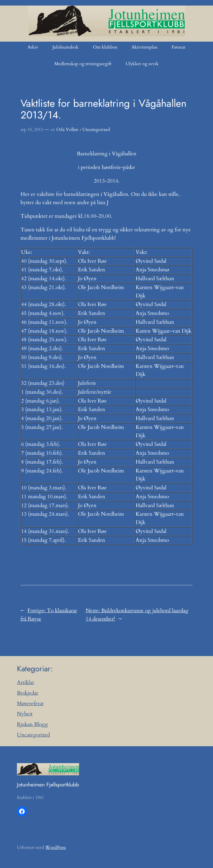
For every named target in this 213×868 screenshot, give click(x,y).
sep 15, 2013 (32, 130)
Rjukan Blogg (32, 724)
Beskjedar (28, 693)
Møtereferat (30, 703)
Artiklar (26, 682)
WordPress (55, 847)
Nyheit (25, 714)
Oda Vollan (67, 130)
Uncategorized (96, 130)
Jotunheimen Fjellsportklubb (48, 785)
